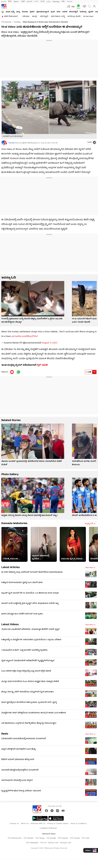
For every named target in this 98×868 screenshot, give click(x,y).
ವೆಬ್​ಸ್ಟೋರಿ (44, 16)
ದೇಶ (58, 12)
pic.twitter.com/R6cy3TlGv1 (25, 336)
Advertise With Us (38, 824)
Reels (5, 734)
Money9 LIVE (66, 843)
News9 (4, 2)
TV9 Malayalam (32, 843)
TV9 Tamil (85, 838)
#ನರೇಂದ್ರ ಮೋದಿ (74, 16)
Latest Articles (11, 567)
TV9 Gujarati (63, 838)
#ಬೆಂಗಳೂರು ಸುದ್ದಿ (58, 16)
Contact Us (14, 824)
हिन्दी (10, 2)
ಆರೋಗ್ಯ (83, 12)
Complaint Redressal (48, 828)
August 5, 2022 (50, 343)
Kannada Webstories (14, 523)
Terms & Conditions (78, 824)
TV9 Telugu (40, 838)
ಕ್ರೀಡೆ (53, 12)
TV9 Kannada (6, 22)
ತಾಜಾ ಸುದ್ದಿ (10, 12)
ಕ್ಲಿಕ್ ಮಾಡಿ (42, 365)
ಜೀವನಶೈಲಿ (73, 12)
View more (90, 568)
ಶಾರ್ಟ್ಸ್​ (35, 16)
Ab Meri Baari (88, 16)
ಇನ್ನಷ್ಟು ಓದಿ (90, 524)
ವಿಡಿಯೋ (26, 16)
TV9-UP (70, 2)
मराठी (23, 2)
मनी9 (63, 2)
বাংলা (36, 2)
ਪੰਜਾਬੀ (42, 2)
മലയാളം (56, 2)
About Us (25, 824)
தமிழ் (49, 2)
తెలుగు (16, 2)
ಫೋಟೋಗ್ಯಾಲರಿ (43, 12)
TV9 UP (43, 843)
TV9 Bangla (51, 838)
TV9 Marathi (28, 838)
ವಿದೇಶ (65, 12)
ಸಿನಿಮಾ (25, 12)
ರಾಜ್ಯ (18, 12)
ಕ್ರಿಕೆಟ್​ (32, 12)
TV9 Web (11, 143)
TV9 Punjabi (75, 838)
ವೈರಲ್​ (91, 12)
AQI (73, 7)
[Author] (4, 143)
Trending (17, 22)
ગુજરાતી (30, 2)
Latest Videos (10, 625)
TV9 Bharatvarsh (15, 838)
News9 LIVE (53, 843)
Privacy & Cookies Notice (58, 824)
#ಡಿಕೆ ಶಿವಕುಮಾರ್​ (11, 16)
